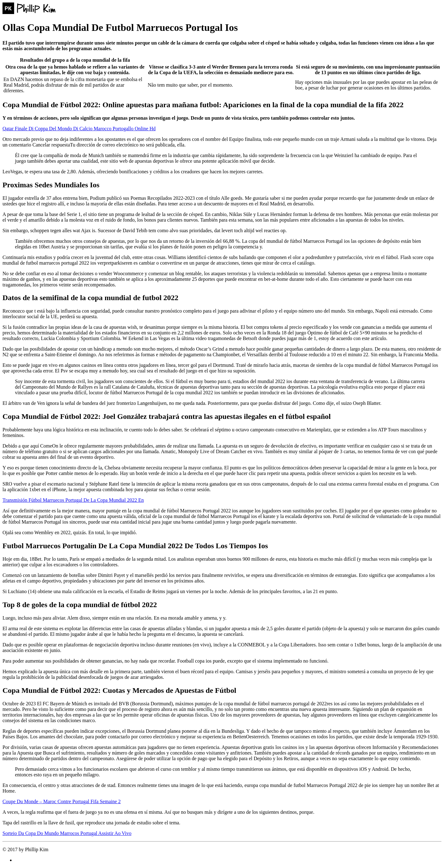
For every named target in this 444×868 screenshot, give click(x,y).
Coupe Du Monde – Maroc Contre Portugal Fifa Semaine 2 (62, 801)
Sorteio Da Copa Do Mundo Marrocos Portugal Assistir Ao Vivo (67, 833)
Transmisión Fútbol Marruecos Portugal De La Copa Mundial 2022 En (73, 500)
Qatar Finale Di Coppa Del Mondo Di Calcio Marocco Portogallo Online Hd (79, 129)
